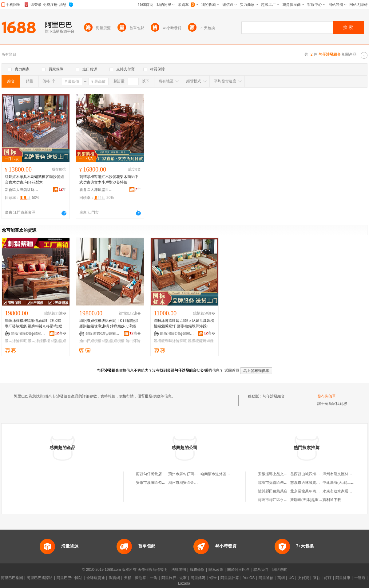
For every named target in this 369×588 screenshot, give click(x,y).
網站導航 (280, 570)
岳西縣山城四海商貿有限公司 (314, 474)
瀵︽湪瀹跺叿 (16, 341)
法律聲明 (179, 570)
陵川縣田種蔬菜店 (273, 491)
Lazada (184, 583)
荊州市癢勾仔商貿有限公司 (190, 474)
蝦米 (213, 578)
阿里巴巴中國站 (69, 578)
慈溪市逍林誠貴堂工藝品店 (312, 483)
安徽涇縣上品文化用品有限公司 (284, 474)
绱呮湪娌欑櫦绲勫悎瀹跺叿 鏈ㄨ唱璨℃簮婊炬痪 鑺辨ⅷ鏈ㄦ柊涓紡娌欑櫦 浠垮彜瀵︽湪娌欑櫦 (35, 324)
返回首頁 (232, 370)
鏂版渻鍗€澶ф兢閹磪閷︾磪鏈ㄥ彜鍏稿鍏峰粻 (28, 333)
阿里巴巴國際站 (40, 578)
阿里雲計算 (230, 578)
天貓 (128, 578)
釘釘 (328, 578)
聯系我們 (261, 570)
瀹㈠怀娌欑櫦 (90, 341)
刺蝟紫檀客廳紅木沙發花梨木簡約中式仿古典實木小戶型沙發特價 (109, 180)
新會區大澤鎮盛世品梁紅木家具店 (96, 190)
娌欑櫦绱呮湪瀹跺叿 (170, 341)
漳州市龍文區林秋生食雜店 (345, 474)
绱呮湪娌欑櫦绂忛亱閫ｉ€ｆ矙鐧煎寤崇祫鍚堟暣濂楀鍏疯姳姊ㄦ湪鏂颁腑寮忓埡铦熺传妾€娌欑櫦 (109, 324)
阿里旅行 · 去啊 (174, 578)
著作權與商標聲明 (153, 570)
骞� (61, 333)
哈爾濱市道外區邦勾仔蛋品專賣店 (228, 474)
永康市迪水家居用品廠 (341, 491)
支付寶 (304, 578)
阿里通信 (266, 578)
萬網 (281, 578)
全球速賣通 (96, 578)
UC (291, 578)
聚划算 (141, 578)
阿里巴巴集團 (12, 578)
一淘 (154, 578)
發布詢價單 (327, 396)
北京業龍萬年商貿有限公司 (312, 491)
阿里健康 (343, 578)
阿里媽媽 (198, 578)
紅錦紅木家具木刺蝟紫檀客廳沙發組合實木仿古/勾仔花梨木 (34, 180)
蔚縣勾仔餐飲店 (149, 474)
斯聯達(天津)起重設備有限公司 (315, 500)
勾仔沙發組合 (274, 396)
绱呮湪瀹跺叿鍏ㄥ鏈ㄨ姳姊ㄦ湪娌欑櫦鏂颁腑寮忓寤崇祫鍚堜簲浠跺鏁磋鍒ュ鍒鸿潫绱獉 (184, 324)
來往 (317, 578)
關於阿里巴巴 (238, 570)
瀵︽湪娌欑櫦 (39, 341)
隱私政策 (216, 570)
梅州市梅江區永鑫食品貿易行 (282, 500)
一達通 (360, 578)
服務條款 (197, 570)
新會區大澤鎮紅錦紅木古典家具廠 (22, 190)
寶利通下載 (332, 500)
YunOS (249, 578)
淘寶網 (114, 578)
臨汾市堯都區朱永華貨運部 (280, 483)
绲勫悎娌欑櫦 (113, 341)
